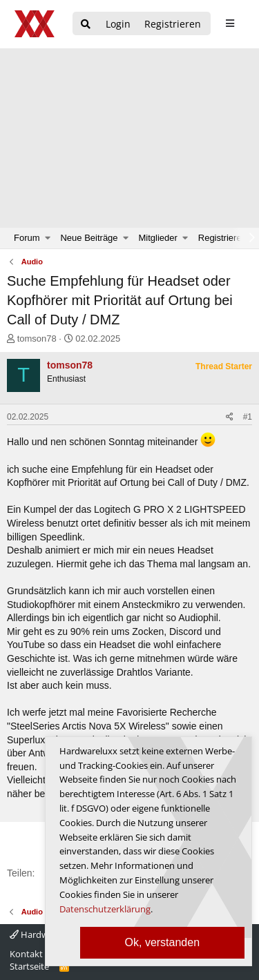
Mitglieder (158, 238)
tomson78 (37, 339)
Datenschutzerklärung (105, 909)
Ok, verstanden (163, 942)
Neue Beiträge (89, 238)
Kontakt (26, 954)
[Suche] (86, 24)
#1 (248, 417)
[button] (48, 238)
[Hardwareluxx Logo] (35, 24)
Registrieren (222, 238)
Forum (27, 238)
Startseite (29, 966)
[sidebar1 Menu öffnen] (230, 23)
